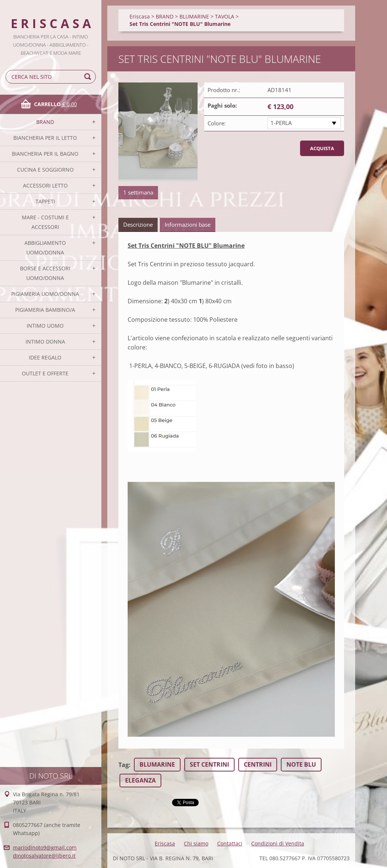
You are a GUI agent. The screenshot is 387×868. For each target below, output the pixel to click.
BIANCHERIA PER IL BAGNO (45, 154)
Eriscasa (140, 16)
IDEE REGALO (45, 357)
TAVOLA (225, 16)
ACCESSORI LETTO (45, 185)
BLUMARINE (194, 16)
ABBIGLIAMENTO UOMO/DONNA (45, 248)
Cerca (89, 77)
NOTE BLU (301, 764)
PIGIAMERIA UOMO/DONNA (45, 294)
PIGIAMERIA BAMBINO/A (45, 310)
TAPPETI (45, 201)
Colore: (217, 123)
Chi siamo (196, 843)
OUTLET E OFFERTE (45, 373)
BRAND (45, 122)
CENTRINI (258, 764)
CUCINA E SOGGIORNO (45, 170)
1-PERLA (281, 123)
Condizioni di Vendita (278, 843)
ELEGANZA (140, 780)
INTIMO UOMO (45, 326)
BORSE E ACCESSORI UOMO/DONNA (45, 273)
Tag (124, 765)
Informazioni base (188, 224)
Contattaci (230, 843)
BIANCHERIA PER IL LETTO (45, 138)
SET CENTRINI (209, 764)
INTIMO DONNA (45, 342)
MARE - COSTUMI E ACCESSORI (45, 222)
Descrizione (138, 224)
